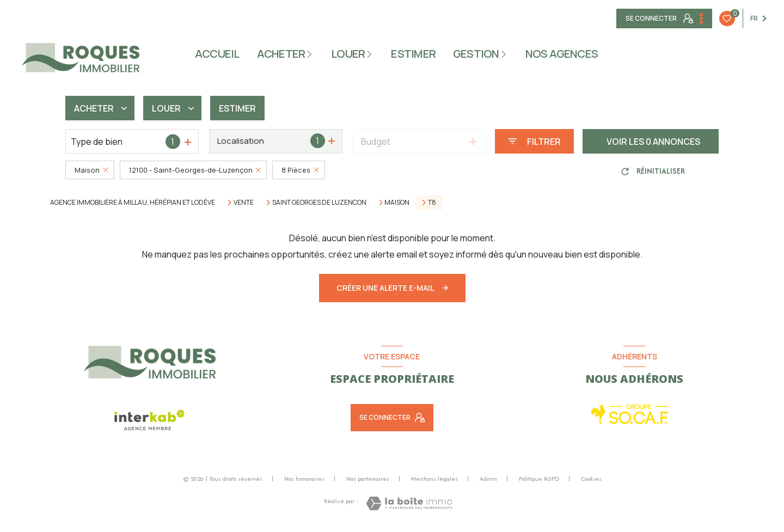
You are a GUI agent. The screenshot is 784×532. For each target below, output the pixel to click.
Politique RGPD (539, 479)
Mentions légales (434, 479)
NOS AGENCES (562, 54)
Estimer (237, 108)
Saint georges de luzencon (319, 203)
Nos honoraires (304, 479)
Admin (488, 479)
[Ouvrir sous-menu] (311, 54)
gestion (476, 54)
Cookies (591, 479)
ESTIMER (413, 54)
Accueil (217, 54)
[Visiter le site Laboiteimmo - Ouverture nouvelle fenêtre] (409, 503)
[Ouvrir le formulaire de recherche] (534, 141)
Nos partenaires (368, 479)
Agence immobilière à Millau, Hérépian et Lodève (133, 202)
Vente (244, 203)
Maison (397, 203)
